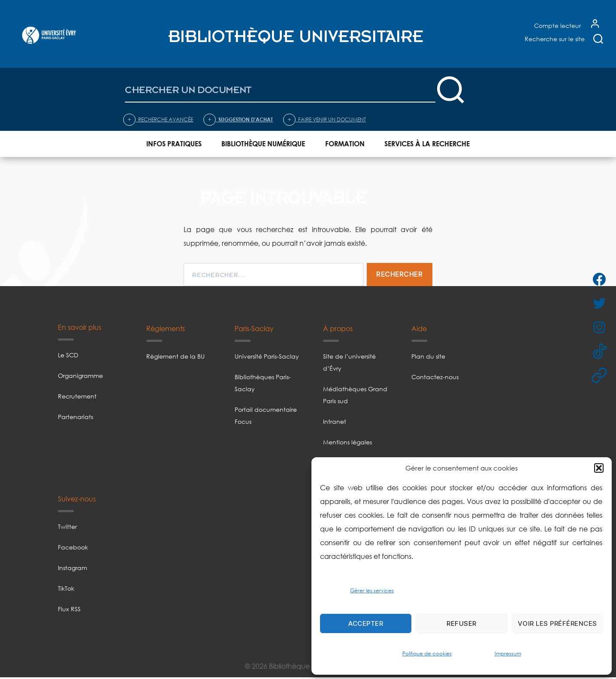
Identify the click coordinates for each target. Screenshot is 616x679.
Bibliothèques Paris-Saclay (263, 385)
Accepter (366, 623)
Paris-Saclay (254, 330)
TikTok (66, 590)
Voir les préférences (557, 623)
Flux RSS (69, 611)
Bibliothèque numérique (263, 144)
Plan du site (428, 358)
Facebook (73, 549)
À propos (338, 330)
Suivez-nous (77, 501)
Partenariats (75, 418)
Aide (419, 330)
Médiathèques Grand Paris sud (355, 397)
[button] (599, 468)
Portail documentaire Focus (266, 417)
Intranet (335, 423)
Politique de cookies (427, 653)
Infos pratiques (174, 144)
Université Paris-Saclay (267, 358)
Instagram (72, 569)
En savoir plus (80, 329)
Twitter (67, 528)
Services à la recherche (427, 144)
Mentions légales (347, 444)
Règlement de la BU (175, 358)
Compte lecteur (557, 26)
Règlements (166, 330)
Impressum (508, 653)
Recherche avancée (158, 120)
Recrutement (77, 398)
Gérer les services (372, 590)
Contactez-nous (435, 379)
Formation (345, 144)
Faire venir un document (325, 120)
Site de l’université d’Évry (349, 364)
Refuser (462, 623)
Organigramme (80, 377)
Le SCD (68, 357)
